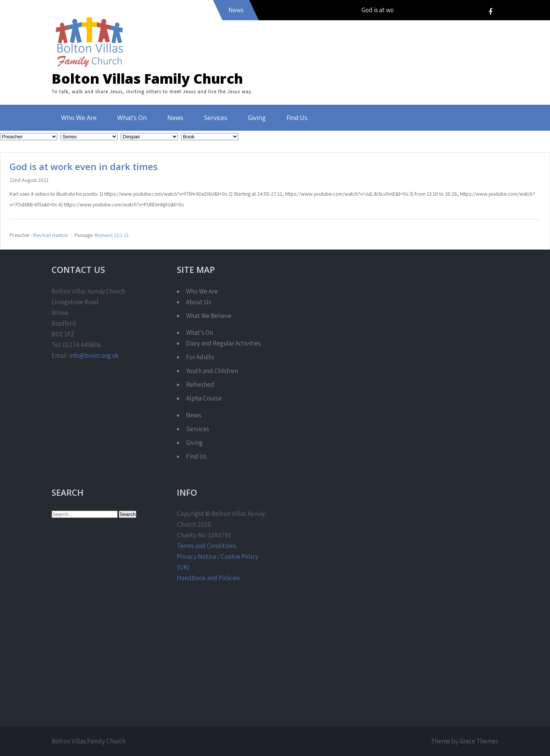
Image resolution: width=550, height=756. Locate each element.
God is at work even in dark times (84, 166)
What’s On (132, 118)
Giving (257, 118)
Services (216, 118)
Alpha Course (204, 398)
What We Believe (209, 316)
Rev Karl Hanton (51, 235)
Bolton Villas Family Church (147, 79)
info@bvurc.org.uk (94, 355)
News (175, 118)
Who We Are (79, 118)
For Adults (200, 357)
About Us (199, 302)
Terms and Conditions (207, 546)
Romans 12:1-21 (112, 235)
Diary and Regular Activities (223, 343)
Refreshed (200, 384)
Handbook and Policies (208, 578)
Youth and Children (212, 371)
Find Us (297, 118)
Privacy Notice (197, 556)
